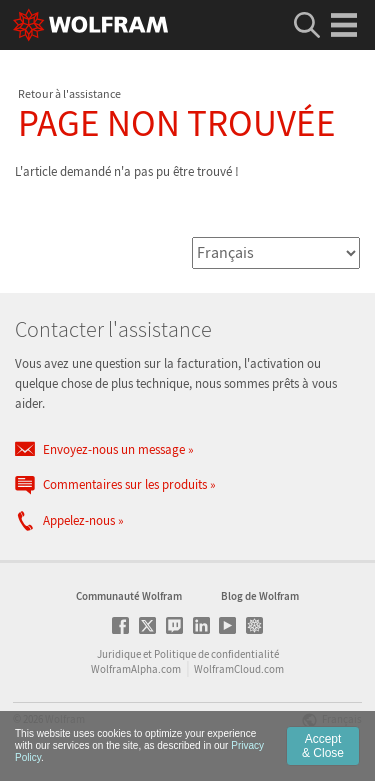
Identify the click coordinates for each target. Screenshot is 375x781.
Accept (323, 746)
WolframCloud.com (239, 669)
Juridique (119, 654)
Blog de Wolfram (260, 596)
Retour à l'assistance (69, 93)
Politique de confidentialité (216, 654)
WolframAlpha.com (136, 669)
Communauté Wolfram (129, 596)
